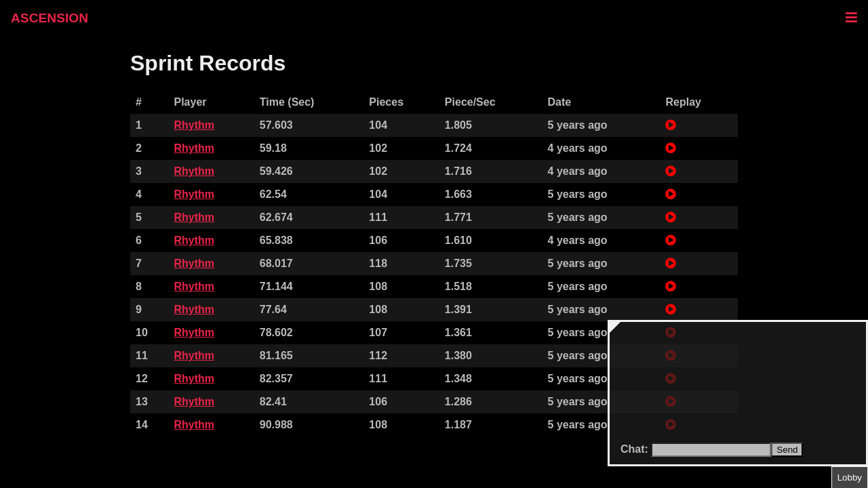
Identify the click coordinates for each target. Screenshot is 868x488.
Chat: (636, 449)
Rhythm (194, 125)
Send (787, 450)
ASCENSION (50, 18)
